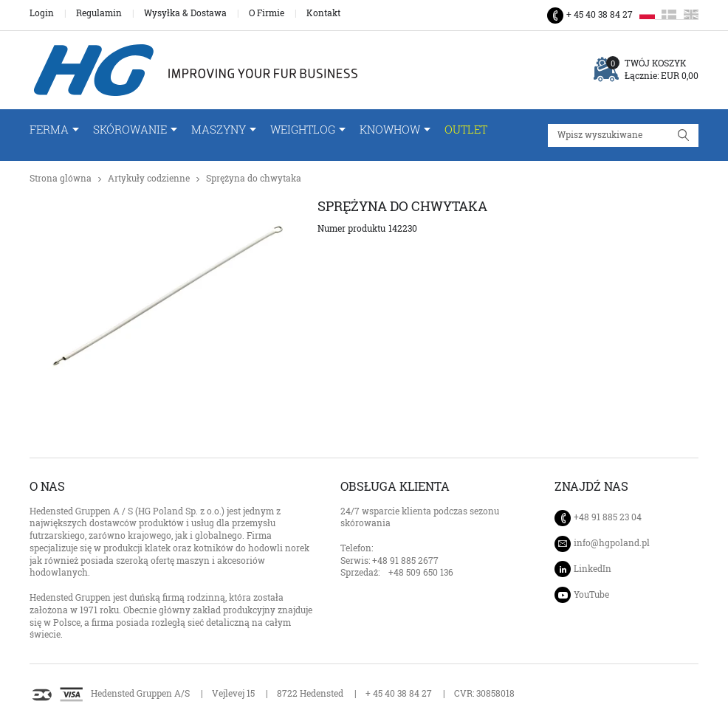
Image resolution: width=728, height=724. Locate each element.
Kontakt (323, 13)
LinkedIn (593, 569)
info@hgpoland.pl (612, 543)
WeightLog (303, 130)
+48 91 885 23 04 (608, 517)
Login (42, 13)
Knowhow (390, 130)
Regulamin (99, 13)
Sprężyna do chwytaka (254, 178)
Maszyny (219, 130)
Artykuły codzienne (149, 178)
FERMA (49, 130)
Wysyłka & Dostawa (185, 13)
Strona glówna (61, 178)
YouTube (591, 594)
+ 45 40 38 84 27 (600, 14)
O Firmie (267, 13)
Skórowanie (130, 130)
